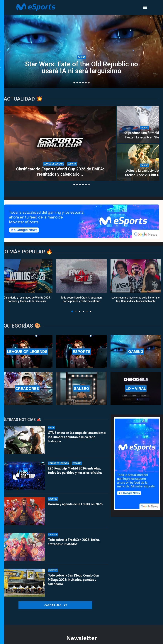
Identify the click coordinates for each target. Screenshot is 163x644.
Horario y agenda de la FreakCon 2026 (75, 504)
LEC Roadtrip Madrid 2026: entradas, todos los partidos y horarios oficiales (75, 471)
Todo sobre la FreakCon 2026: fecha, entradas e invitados (74, 542)
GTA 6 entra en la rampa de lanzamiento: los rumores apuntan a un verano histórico (77, 437)
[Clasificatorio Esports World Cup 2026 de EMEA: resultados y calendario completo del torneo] (60, 143)
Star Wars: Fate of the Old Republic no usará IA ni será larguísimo (82, 68)
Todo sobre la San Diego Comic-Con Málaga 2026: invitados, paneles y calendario (73, 580)
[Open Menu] (145, 7)
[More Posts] (55, 605)
